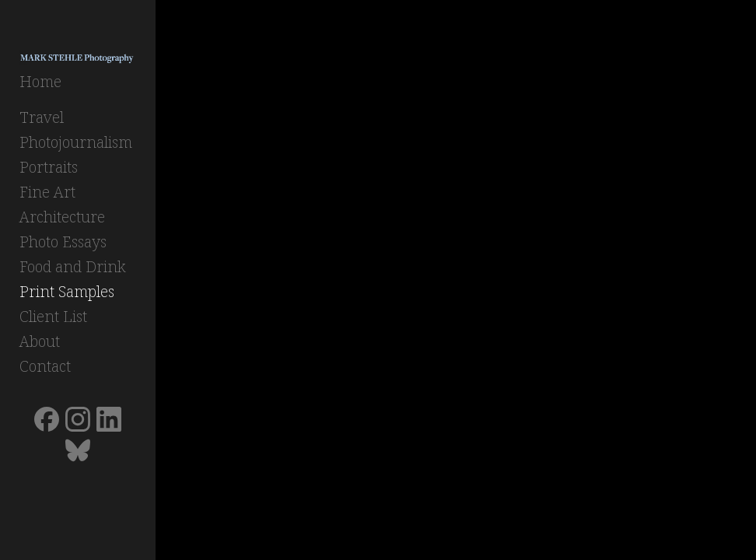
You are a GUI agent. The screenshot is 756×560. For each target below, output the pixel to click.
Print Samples (67, 291)
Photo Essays (63, 241)
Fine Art (47, 192)
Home (40, 81)
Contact (45, 366)
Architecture (62, 217)
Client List (53, 316)
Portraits (49, 167)
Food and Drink (73, 266)
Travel (42, 117)
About (40, 341)
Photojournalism (76, 142)
